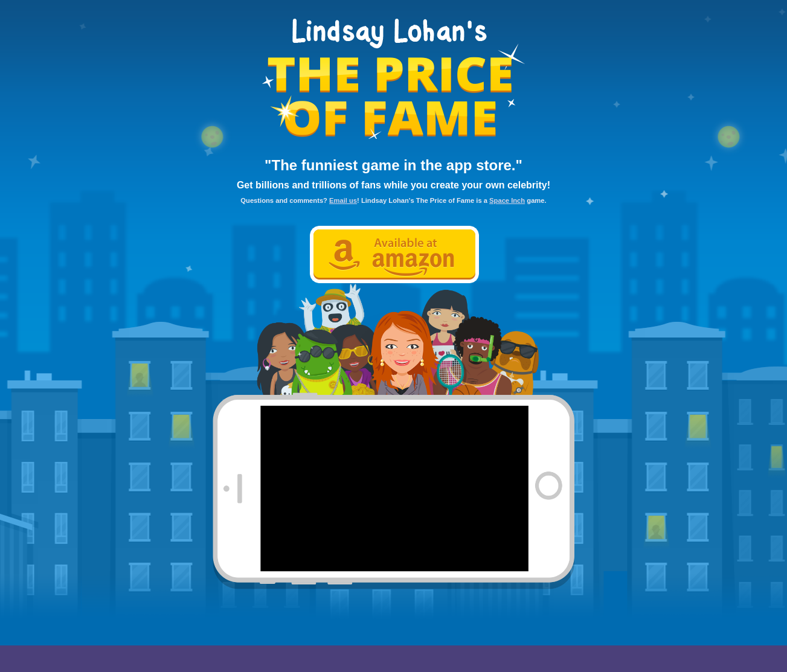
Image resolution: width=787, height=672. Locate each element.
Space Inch (507, 200)
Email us (343, 200)
